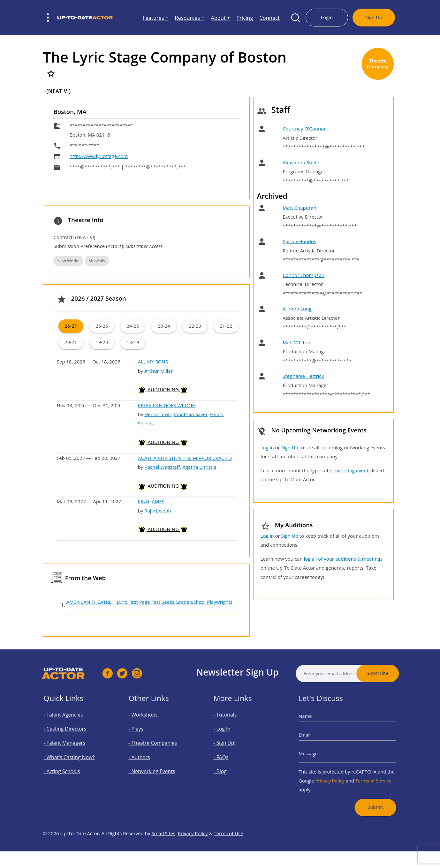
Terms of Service (368, 775)
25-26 (102, 326)
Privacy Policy (334, 775)
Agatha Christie (199, 467)
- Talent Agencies (67, 724)
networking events (350, 470)
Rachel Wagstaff (162, 467)
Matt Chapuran (299, 208)
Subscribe (395, 673)
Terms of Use (228, 850)
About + (220, 18)
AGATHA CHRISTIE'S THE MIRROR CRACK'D (185, 458)
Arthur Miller (159, 371)
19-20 (102, 342)
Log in (267, 447)
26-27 (71, 326)
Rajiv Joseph (158, 511)
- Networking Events (155, 768)
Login (327, 17)
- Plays (142, 734)
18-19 (133, 342)
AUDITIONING (163, 389)
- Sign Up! (230, 746)
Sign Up (374, 17)
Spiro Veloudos (299, 241)
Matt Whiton (296, 342)
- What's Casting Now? (72, 757)
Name (315, 725)
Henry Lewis (158, 414)
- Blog (227, 768)
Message (317, 754)
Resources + (190, 18)
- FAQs (227, 757)
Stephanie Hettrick (303, 376)
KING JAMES (151, 501)
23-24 (164, 326)
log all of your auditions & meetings (343, 559)
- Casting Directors (68, 734)
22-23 (195, 326)
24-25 (133, 326)
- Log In (228, 734)
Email (314, 739)
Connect (269, 18)
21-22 (226, 326)
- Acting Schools (66, 768)
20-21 (71, 342)
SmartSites (163, 850)
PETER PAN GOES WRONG (167, 405)
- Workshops (148, 724)
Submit (369, 796)
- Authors (145, 757)
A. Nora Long (297, 309)
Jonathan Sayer (191, 414)
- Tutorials (231, 724)
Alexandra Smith (301, 162)
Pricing (245, 18)
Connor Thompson (303, 275)
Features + (156, 18)
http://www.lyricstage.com (99, 156)
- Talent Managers (68, 746)
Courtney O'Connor (304, 129)
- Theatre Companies (156, 746)
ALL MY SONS (153, 362)
